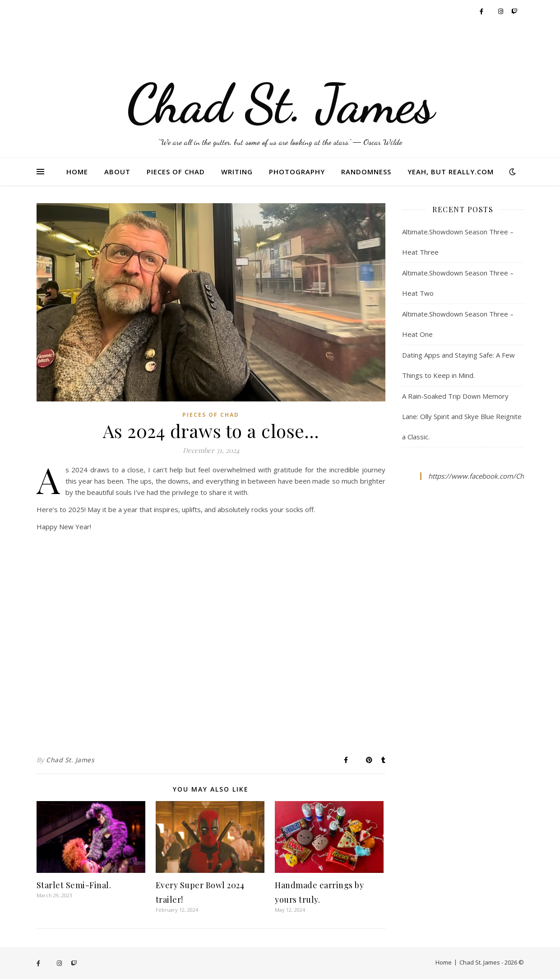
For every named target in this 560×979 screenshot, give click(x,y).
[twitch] (514, 11)
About (117, 172)
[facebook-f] (482, 11)
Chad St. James (70, 760)
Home (77, 172)
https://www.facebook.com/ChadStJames (492, 476)
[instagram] (501, 11)
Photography (297, 172)
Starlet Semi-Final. (74, 885)
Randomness (366, 172)
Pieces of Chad (176, 172)
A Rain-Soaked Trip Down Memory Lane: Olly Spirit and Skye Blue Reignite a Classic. (462, 416)
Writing (237, 172)
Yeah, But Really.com (451, 172)
